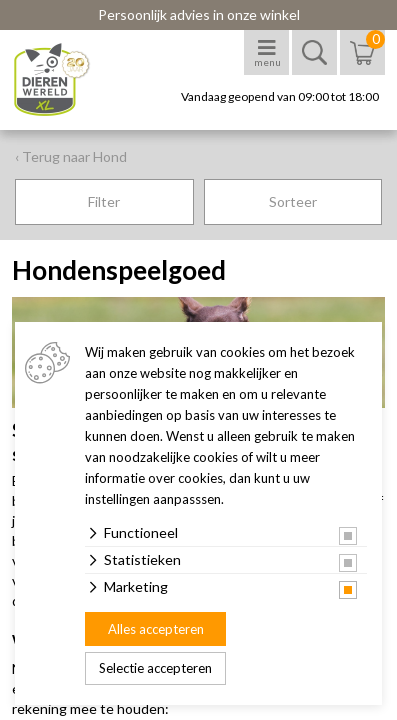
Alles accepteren (156, 629)
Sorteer (293, 201)
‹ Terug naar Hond (71, 156)
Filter (104, 201)
